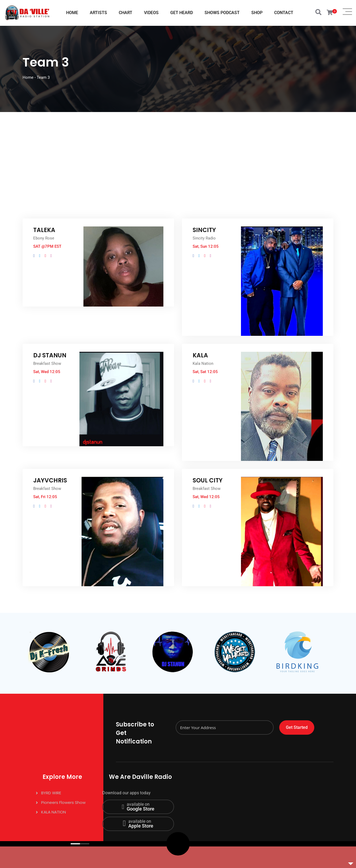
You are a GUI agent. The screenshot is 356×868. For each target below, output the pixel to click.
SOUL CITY (208, 480)
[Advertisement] (178, 152)
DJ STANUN (50, 355)
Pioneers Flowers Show (63, 802)
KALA (200, 355)
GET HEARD (182, 13)
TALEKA (44, 230)
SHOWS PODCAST (222, 13)
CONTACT (284, 13)
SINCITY (204, 230)
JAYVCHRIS (50, 480)
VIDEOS (151, 13)
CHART (126, 13)
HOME (72, 13)
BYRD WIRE (51, 793)
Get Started (297, 727)
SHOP (257, 13)
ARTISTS (98, 13)
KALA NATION (54, 812)
